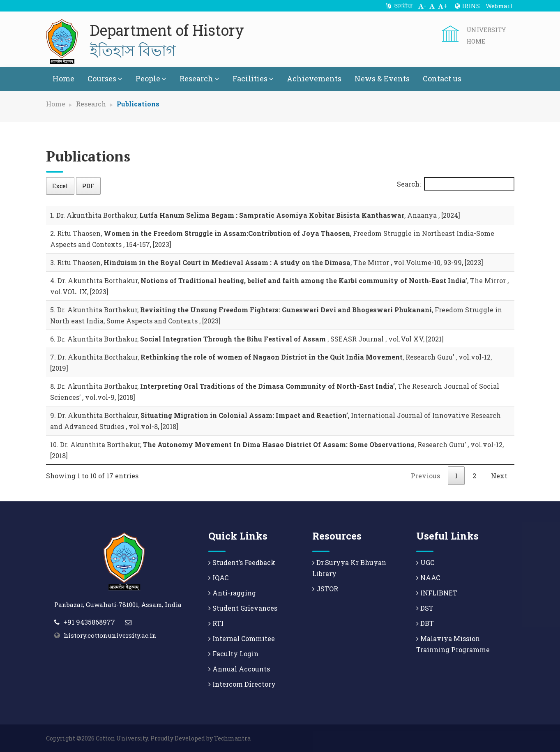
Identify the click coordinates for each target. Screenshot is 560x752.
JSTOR (325, 589)
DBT (425, 623)
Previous (425, 476)
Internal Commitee (242, 638)
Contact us (442, 78)
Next (499, 476)
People (151, 78)
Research (199, 78)
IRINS (467, 6)
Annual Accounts (239, 669)
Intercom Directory (242, 684)
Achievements (314, 78)
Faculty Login (233, 654)
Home (63, 78)
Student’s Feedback (242, 562)
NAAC (428, 578)
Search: (456, 184)
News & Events (382, 78)
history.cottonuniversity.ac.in (110, 635)
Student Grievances (243, 608)
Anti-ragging (232, 593)
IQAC (218, 578)
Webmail (499, 6)
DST (425, 608)
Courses (105, 78)
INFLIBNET (437, 593)
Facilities (253, 78)
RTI (216, 623)
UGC (425, 562)
